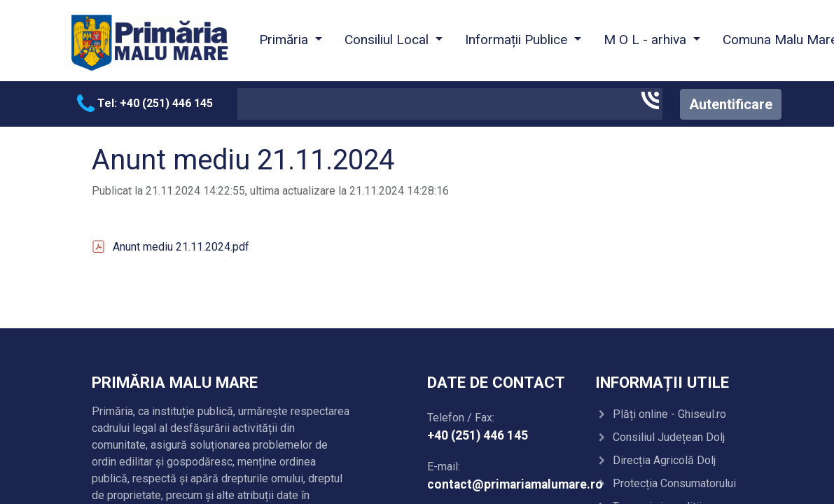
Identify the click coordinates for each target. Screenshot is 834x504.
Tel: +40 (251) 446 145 (145, 103)
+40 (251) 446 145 (478, 435)
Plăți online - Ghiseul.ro (669, 414)
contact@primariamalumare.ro (515, 484)
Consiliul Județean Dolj (669, 437)
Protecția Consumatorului (674, 483)
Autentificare (731, 104)
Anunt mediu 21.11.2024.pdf (181, 247)
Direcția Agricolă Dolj (664, 460)
